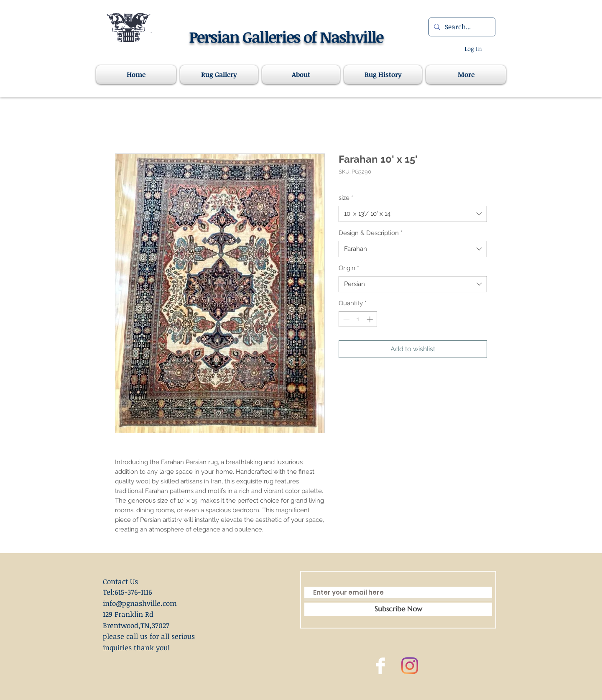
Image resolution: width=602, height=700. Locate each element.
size (346, 198)
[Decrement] (346, 319)
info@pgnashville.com (140, 603)
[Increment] (371, 319)
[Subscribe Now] (398, 609)
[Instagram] (410, 666)
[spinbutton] (358, 319)
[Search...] (461, 27)
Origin (349, 268)
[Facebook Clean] (380, 666)
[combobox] (413, 214)
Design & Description (371, 233)
